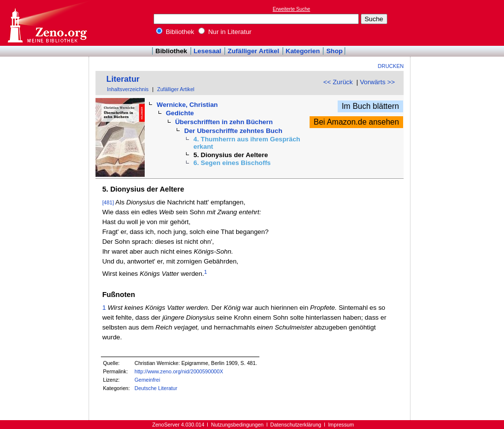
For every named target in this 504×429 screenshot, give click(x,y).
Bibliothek (175, 32)
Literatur (123, 79)
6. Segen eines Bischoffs (232, 163)
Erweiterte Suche (291, 9)
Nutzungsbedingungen (237, 425)
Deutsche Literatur (156, 388)
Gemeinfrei (147, 380)
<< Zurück (338, 82)
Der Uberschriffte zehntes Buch (233, 131)
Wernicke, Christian (187, 105)
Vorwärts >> (377, 82)
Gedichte (180, 113)
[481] (108, 202)
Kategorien (303, 51)
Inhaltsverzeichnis (128, 89)
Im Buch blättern (370, 106)
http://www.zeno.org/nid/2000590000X (179, 371)
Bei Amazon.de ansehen (356, 122)
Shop (334, 51)
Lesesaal (207, 51)
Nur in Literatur (225, 32)
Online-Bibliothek (47, 23)
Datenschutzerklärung (296, 425)
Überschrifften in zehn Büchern (224, 122)
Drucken (391, 66)
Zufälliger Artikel (254, 51)
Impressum (341, 425)
